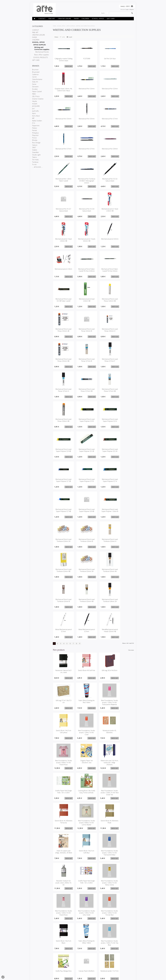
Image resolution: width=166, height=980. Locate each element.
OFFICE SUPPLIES (39, 45)
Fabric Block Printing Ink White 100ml (62, 885)
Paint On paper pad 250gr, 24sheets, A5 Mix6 (104, 795)
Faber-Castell (37, 91)
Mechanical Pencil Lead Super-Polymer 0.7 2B (62, 483)
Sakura (35, 145)
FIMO (34, 94)
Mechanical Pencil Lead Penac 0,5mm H (104, 331)
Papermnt (36, 126)
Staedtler (36, 152)
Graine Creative (38, 99)
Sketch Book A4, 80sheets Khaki (83, 794)
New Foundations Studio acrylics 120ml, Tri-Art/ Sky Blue (83, 886)
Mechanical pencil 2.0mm (62, 271)
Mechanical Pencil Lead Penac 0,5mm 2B (62, 331)
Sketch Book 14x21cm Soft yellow (104, 704)
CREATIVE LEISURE (64, 19)
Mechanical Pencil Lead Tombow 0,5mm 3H (83, 573)
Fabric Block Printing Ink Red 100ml (62, 704)
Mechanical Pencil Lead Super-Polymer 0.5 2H (104, 453)
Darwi (34, 84)
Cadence (35, 74)
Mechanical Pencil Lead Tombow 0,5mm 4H (104, 573)
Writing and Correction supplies (42, 48)
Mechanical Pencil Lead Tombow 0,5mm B (62, 604)
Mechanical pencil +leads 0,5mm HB (83, 241)
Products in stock (54, 969)
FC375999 (83, 59)
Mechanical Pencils (42, 52)
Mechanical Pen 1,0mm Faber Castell (62, 180)
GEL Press (36, 96)
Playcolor (35, 135)
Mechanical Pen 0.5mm (62, 120)
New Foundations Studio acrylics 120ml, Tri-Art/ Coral (124, 705)
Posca (34, 138)
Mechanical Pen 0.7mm (104, 120)
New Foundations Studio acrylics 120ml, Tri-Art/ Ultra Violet (83, 856)
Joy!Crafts (36, 111)
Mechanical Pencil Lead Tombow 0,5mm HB (83, 604)
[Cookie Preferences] (3, 977)
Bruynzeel (36, 72)
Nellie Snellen (37, 121)
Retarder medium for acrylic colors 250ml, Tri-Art (83, 826)
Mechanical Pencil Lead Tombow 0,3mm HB (62, 573)
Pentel (35, 130)
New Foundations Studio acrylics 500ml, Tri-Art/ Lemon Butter (62, 795)
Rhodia (35, 140)
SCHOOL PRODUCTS (41, 57)
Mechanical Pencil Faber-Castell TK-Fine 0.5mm (104, 272)
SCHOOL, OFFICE (98, 19)
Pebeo (35, 128)
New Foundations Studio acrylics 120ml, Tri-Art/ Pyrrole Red (104, 856)
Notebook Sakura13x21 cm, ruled (62, 674)
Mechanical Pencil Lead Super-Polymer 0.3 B (83, 423)
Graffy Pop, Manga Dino (104, 885)
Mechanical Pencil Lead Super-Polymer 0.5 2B (83, 453)
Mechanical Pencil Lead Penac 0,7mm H (62, 391)
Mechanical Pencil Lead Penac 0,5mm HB (62, 361)
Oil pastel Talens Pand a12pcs (83, 945)
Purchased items (71, 969)
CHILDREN (85, 19)
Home (54, 26)
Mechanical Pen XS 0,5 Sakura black (104, 180)
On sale (51, 967)
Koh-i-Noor (36, 116)
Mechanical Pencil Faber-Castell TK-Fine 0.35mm (83, 272)
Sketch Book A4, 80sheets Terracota (124, 764)
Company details (37, 967)
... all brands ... (37, 167)
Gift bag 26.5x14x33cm (104, 673)
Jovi (33, 108)
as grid (71, 37)
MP (33, 118)
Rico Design (36, 143)
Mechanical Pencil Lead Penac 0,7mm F (104, 361)
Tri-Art (34, 164)
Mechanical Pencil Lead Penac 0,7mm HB (83, 391)
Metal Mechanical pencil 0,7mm (62, 633)
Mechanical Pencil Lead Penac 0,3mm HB (104, 301)
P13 (34, 123)
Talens (35, 157)
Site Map (52, 971)
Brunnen (35, 70)
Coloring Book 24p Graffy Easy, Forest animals (83, 765)
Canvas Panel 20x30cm (124, 884)
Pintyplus (35, 133)
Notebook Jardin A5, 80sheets (62, 734)
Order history (70, 967)
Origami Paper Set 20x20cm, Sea (104, 734)
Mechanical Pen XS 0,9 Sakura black (83, 210)
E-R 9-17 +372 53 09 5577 (91, 970)
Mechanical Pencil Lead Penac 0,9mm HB (62, 422)
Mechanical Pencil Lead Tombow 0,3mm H (104, 543)
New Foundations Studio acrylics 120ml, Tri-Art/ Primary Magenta (104, 947)
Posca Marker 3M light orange (124, 915)
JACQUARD (36, 106)
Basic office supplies (42, 55)
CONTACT (42, 19)
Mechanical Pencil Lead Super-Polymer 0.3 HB (62, 453)
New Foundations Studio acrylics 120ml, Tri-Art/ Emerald (124, 946)
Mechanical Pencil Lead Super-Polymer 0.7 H (104, 483)
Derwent (35, 87)
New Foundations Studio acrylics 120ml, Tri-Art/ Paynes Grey (62, 946)
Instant (35, 104)
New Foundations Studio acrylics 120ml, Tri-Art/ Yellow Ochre (124, 826)
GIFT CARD (111, 19)
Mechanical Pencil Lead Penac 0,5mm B (83, 331)
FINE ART (52, 19)
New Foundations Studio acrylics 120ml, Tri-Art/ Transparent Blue (62, 827)
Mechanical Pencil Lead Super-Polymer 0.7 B (83, 483)
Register (132, 9)
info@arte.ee (87, 972)
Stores (34, 965)
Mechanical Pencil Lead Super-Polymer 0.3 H (104, 423)
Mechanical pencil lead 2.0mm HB (83, 301)
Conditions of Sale (37, 971)
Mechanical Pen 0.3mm (83, 90)
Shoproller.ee (130, 976)
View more (131, 652)
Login (127, 9)
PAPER (76, 19)
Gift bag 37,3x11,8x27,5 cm (124, 674)
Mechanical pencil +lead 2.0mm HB (104, 210)
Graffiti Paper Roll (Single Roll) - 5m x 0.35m (62, 765)
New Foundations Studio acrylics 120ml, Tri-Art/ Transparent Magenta (83, 706)
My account (70, 965)
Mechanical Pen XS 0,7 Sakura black (62, 210)
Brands (51, 965)
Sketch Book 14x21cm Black (124, 855)
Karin (34, 113)
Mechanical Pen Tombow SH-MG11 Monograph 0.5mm (83, 181)
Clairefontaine (37, 79)
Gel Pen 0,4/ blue (104, 59)
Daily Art (35, 82)
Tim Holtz (35, 160)
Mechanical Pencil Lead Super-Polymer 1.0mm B (104, 513)
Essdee (35, 89)
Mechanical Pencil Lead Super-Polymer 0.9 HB (83, 513)
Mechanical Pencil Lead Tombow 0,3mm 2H (62, 543)
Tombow (35, 162)
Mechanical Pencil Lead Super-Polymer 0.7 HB (62, 513)
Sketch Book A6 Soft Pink (83, 674)
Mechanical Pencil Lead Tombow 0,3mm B (83, 543)
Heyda (34, 101)
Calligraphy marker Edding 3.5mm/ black (62, 60)
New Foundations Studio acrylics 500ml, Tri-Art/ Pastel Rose (83, 735)
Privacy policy (36, 969)
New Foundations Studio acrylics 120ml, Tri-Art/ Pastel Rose (62, 856)
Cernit (34, 77)
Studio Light (36, 155)
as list (63, 37)
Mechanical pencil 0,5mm (104, 241)
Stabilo (35, 150)
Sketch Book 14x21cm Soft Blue (124, 794)
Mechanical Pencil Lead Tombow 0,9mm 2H (104, 604)
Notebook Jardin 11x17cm (62, 915)
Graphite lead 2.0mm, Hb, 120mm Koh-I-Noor (62, 91)
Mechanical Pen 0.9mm (104, 150)
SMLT (34, 147)
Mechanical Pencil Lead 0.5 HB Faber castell (62, 302)
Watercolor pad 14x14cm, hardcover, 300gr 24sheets (124, 735)
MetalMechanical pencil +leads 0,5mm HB (104, 634)
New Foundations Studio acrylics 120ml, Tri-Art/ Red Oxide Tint (104, 765)
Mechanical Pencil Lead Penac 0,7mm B (83, 361)
